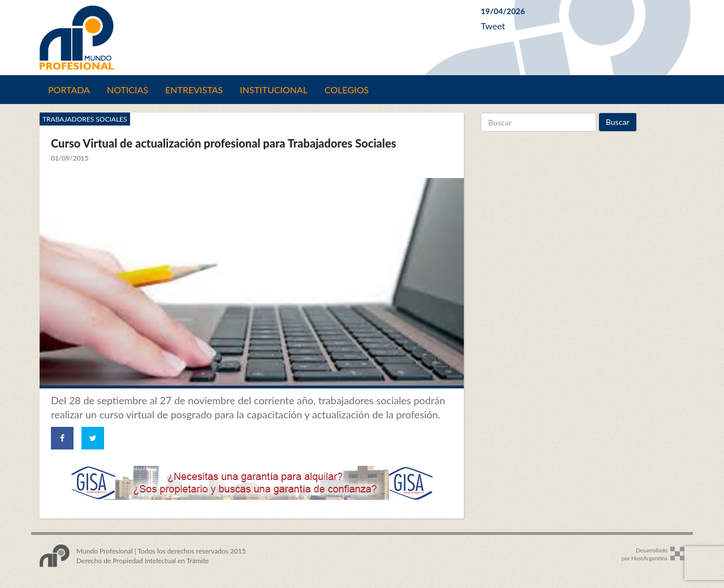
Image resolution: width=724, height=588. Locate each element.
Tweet (493, 26)
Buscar (618, 122)
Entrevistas (194, 90)
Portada (69, 90)
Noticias (128, 90)
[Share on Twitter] (93, 438)
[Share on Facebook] (62, 438)
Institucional (274, 90)
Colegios (347, 90)
